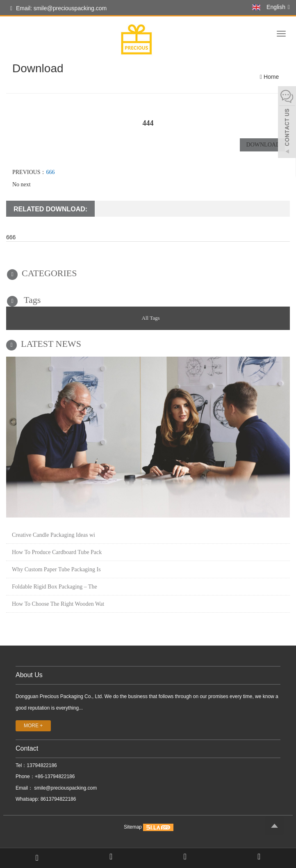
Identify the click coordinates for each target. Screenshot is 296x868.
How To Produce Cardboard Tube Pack (57, 552)
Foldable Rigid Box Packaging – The (55, 587)
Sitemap (133, 827)
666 (50, 172)
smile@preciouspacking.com (65, 788)
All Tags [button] (151, 318)
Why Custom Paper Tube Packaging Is (56, 569)
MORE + (33, 726)
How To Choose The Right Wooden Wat (58, 604)
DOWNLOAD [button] (262, 145)
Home (271, 77)
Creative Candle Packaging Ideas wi (54, 535)
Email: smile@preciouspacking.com (58, 9)
